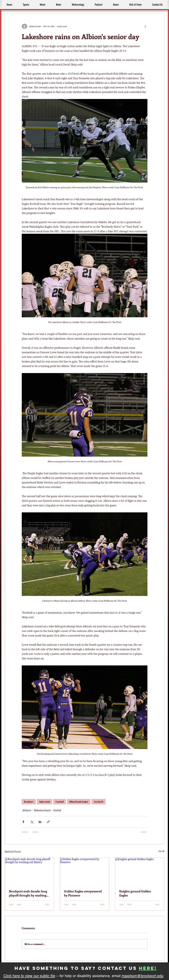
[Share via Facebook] (23, 822)
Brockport (29, 802)
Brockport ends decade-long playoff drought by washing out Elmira (28, 893)
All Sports (27, 810)
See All (161, 851)
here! (148, 968)
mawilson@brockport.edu (143, 976)
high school (45, 802)
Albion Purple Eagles (79, 802)
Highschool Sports (42, 810)
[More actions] (145, 26)
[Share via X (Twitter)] (32, 822)
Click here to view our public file (29, 976)
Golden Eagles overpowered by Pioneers (83, 893)
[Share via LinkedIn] (40, 822)
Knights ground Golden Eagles (135, 893)
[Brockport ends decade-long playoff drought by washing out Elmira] (29, 871)
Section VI (99, 802)
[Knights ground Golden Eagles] (140, 871)
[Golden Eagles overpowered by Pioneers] (84, 871)
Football (60, 802)
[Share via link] (48, 822)
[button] (116, 5)
